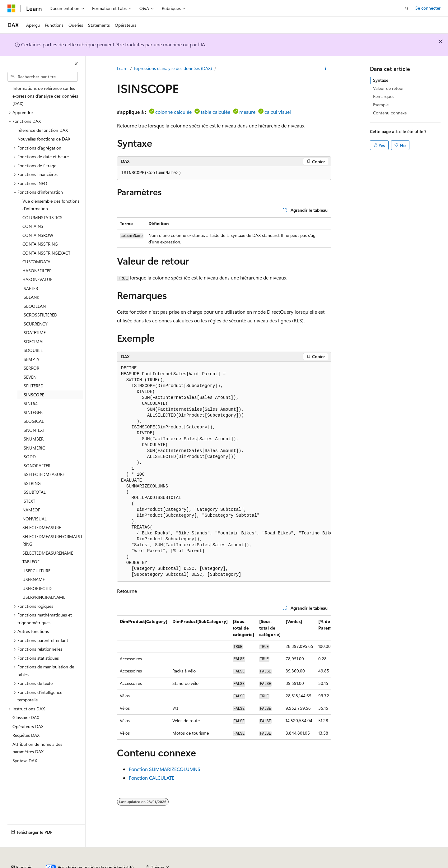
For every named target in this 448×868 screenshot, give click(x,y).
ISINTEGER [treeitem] (33, 412)
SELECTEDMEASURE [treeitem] (42, 527)
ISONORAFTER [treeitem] (36, 466)
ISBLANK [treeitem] (31, 297)
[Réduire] (76, 64)
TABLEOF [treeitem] (31, 562)
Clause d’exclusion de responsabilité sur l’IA (49, 865)
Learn (122, 68)
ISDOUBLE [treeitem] (33, 350)
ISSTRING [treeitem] (32, 483)
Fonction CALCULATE (152, 778)
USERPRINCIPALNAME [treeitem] (44, 597)
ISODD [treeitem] (29, 457)
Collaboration (176, 865)
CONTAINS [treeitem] (33, 226)
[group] (224, 472)
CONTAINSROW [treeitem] (38, 235)
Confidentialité (210, 865)
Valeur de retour (388, 88)
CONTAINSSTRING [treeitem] (40, 244)
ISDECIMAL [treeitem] (33, 342)
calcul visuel (278, 112)
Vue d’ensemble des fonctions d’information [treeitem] (51, 205)
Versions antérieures (116, 865)
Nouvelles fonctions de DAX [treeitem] (44, 139)
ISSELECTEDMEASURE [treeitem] (44, 474)
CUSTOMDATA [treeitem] (36, 262)
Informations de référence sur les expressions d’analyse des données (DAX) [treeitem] (45, 96)
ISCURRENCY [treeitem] (35, 324)
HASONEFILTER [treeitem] (37, 271)
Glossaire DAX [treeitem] (26, 717)
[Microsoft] (12, 8)
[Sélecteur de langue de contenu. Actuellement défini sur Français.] (22, 850)
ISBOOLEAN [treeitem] (34, 306)
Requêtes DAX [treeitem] (26, 735)
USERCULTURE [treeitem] (36, 571)
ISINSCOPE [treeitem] (33, 395)
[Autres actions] (326, 69)
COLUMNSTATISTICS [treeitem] (42, 217)
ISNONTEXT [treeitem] (34, 430)
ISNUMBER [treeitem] (33, 439)
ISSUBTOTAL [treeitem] (34, 492)
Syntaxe (381, 80)
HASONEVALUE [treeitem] (37, 279)
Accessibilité (399, 865)
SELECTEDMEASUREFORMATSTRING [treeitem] (52, 540)
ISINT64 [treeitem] (30, 403)
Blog (147, 865)
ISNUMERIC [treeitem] (34, 448)
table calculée (215, 112)
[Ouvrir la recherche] (407, 8)
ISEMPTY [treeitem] (31, 359)
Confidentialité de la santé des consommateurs (280, 865)
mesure (247, 112)
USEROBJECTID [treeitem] (37, 588)
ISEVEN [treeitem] (29, 377)
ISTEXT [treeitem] (29, 501)
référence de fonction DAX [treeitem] (43, 130)
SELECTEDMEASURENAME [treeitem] (48, 553)
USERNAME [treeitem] (34, 579)
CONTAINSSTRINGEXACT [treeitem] (46, 253)
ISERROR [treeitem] (31, 368)
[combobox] (43, 77)
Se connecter (428, 8)
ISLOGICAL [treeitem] (33, 421)
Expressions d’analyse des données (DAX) (173, 68)
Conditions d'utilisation (358, 865)
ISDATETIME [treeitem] (34, 332)
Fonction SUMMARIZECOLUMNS (165, 769)
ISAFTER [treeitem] (30, 288)
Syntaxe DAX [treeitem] (25, 761)
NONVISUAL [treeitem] (35, 519)
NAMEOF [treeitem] (31, 510)
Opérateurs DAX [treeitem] (28, 726)
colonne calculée (173, 112)
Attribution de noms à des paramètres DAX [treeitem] (37, 748)
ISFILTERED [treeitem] (33, 386)
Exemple (381, 105)
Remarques (384, 96)
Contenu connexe (390, 113)
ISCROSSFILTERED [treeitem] (40, 315)
